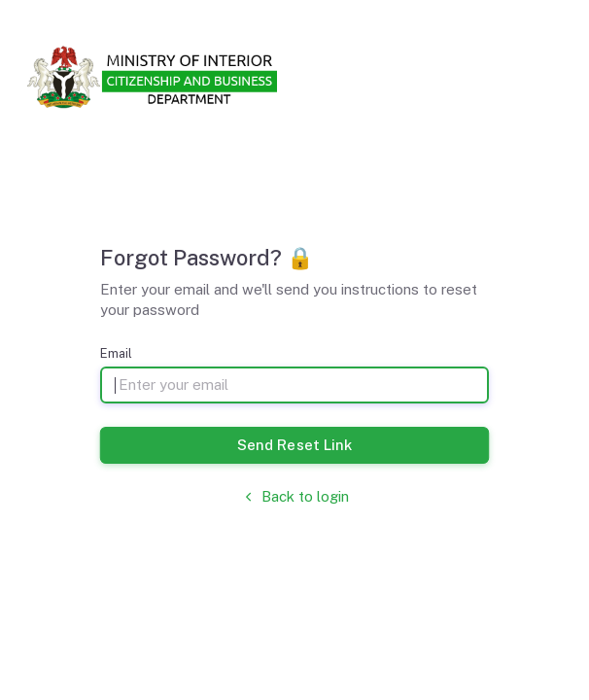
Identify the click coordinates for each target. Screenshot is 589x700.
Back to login (295, 496)
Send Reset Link (294, 445)
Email (116, 353)
